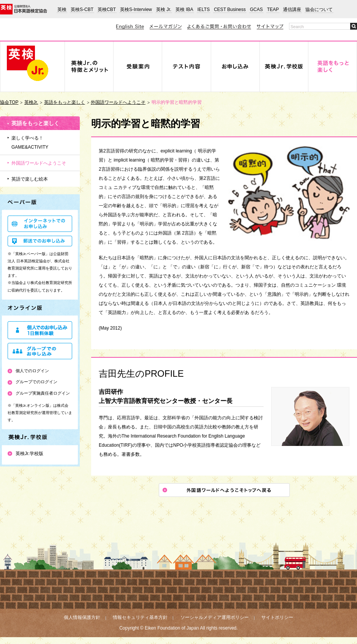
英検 (62, 10)
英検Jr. (31, 102)
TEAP (273, 10)
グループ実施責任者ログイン (43, 393)
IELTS (204, 10)
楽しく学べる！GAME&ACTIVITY (30, 143)
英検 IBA (184, 10)
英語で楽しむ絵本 (30, 179)
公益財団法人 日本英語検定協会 (24, 9)
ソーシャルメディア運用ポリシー (215, 617)
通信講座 (292, 10)
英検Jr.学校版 (29, 454)
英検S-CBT (82, 10)
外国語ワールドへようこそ (118, 102)
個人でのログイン (32, 371)
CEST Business (230, 10)
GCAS (256, 10)
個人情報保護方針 (82, 617)
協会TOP (9, 102)
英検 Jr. (164, 10)
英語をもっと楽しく (65, 102)
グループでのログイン (36, 382)
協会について (319, 10)
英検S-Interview (136, 10)
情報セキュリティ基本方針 (140, 617)
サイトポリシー (277, 617)
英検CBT (107, 10)
